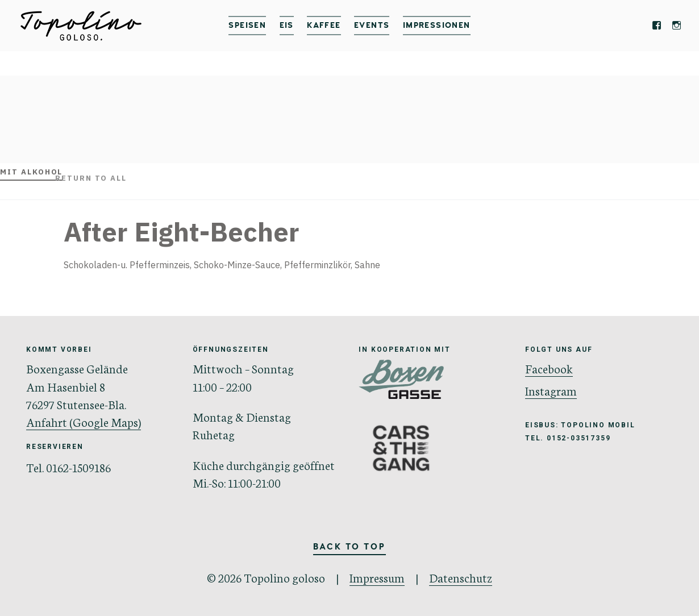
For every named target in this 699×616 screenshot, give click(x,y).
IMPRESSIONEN (437, 25)
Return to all (91, 178)
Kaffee (324, 25)
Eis (287, 25)
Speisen (247, 25)
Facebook (549, 368)
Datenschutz (461, 577)
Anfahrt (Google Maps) (84, 421)
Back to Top (349, 547)
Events (372, 25)
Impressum (377, 577)
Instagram (551, 390)
